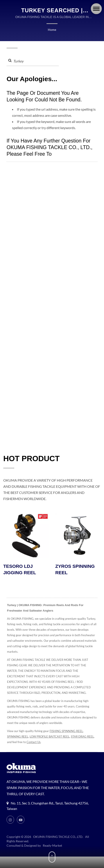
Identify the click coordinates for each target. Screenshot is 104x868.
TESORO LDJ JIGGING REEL (20, 570)
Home (52, 30)
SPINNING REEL (18, 737)
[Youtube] (21, 820)
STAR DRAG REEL (19, 743)
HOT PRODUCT (31, 459)
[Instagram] (10, 820)
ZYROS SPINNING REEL (75, 570)
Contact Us (61, 743)
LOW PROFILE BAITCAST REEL (52, 737)
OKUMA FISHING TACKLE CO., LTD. (58, 837)
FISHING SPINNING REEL (67, 732)
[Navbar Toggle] (96, 9)
